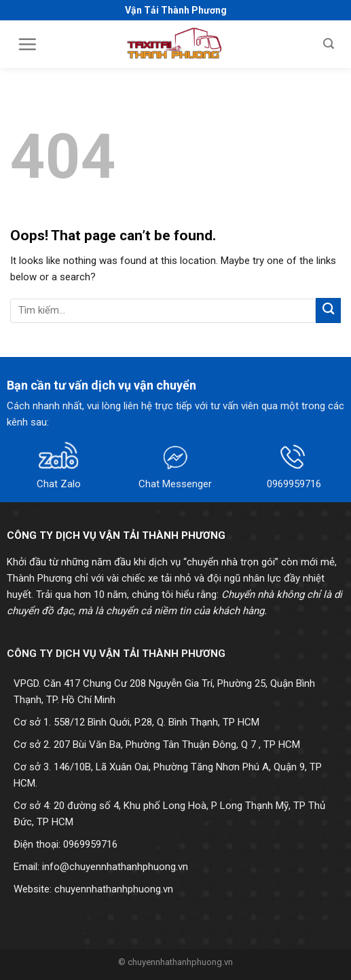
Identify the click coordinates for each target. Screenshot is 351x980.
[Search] (329, 44)
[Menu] (27, 44)
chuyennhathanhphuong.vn (114, 889)
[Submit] (328, 310)
